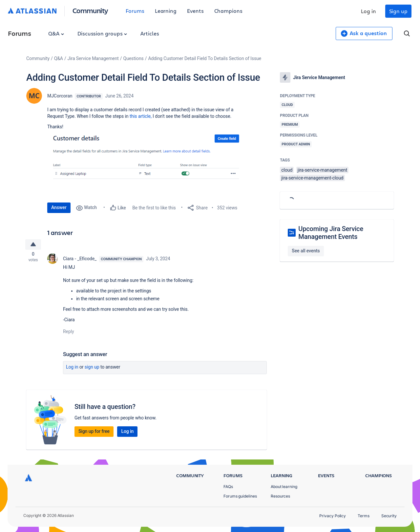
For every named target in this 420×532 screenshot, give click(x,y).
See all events (306, 251)
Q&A (56, 33)
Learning (166, 11)
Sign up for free (94, 433)
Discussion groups (102, 33)
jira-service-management (323, 170)
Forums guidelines (240, 496)
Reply (69, 333)
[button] (146, 163)
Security (389, 516)
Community (90, 10)
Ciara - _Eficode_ (80, 260)
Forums (135, 11)
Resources (280, 496)
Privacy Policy (333, 516)
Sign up (398, 11)
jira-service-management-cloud (312, 178)
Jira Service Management (93, 58)
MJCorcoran (60, 96)
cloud (287, 170)
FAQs (228, 487)
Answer (59, 207)
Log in (368, 11)
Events (195, 11)
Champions (228, 11)
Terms (364, 516)
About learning (284, 487)
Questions (134, 58)
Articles (150, 33)
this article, (140, 116)
